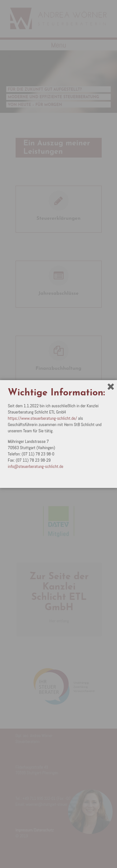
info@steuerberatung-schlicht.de (36, 466)
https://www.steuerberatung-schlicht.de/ (42, 418)
